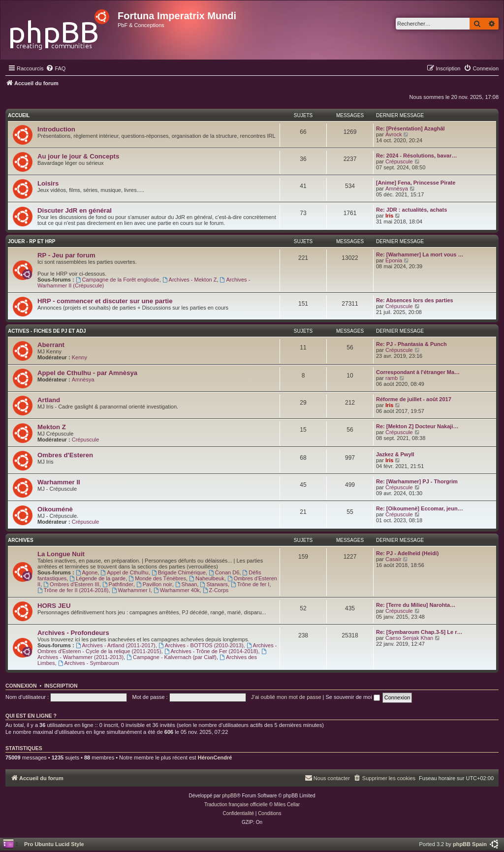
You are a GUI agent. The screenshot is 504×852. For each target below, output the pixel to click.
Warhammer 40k (177, 590)
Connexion (21, 686)
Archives (21, 540)
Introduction (56, 129)
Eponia (394, 260)
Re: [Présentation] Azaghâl (410, 128)
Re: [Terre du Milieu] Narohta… (416, 605)
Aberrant (51, 345)
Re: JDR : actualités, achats (411, 210)
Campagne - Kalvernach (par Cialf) (172, 657)
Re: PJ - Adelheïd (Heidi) (407, 553)
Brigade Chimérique (179, 572)
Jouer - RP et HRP (32, 241)
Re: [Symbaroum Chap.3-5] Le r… (419, 632)
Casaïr (393, 559)
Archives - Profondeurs (73, 633)
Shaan (186, 584)
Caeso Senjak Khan (409, 638)
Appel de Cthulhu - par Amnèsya (87, 373)
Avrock (394, 134)
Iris (390, 216)
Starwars (214, 584)
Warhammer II (59, 482)
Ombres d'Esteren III (71, 584)
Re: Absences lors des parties (415, 300)
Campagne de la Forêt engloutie (118, 280)
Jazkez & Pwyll (395, 454)
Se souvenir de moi (353, 697)
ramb (392, 378)
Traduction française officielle (236, 805)
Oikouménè (55, 509)
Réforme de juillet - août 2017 (414, 399)
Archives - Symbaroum (89, 663)
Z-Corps (216, 590)
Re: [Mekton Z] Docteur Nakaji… (417, 426)
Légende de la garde (97, 578)
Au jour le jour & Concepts (78, 156)
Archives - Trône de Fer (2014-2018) (211, 651)
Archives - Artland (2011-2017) (116, 645)
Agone (87, 572)
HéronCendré (215, 757)
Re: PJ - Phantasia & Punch (411, 344)
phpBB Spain (470, 844)
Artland (49, 400)
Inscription (61, 686)
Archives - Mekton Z (190, 280)
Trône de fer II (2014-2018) (73, 590)
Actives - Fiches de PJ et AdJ (47, 331)
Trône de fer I (250, 584)
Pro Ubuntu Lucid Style (54, 844)
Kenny (79, 357)
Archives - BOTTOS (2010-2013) (201, 645)
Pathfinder (118, 584)
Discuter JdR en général (75, 210)
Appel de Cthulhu (124, 572)
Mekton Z (52, 427)
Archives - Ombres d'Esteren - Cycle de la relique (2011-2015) (157, 648)
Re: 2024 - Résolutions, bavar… (416, 156)
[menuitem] (56, 68)
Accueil (19, 115)
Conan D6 (224, 572)
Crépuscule (399, 161)
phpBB (229, 796)
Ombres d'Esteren (65, 455)
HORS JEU (54, 606)
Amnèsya (397, 189)
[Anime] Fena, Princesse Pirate (416, 183)
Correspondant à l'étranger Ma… (418, 372)
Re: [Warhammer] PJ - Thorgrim (417, 481)
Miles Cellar (287, 805)
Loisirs (48, 183)
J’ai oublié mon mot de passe (286, 697)
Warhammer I (131, 590)
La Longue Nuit (61, 554)
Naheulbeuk (207, 578)
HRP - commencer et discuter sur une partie (105, 301)
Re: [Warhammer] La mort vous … (420, 254)
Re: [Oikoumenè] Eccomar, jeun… (420, 508)
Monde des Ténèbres (157, 578)
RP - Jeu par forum (66, 255)
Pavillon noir (154, 584)
